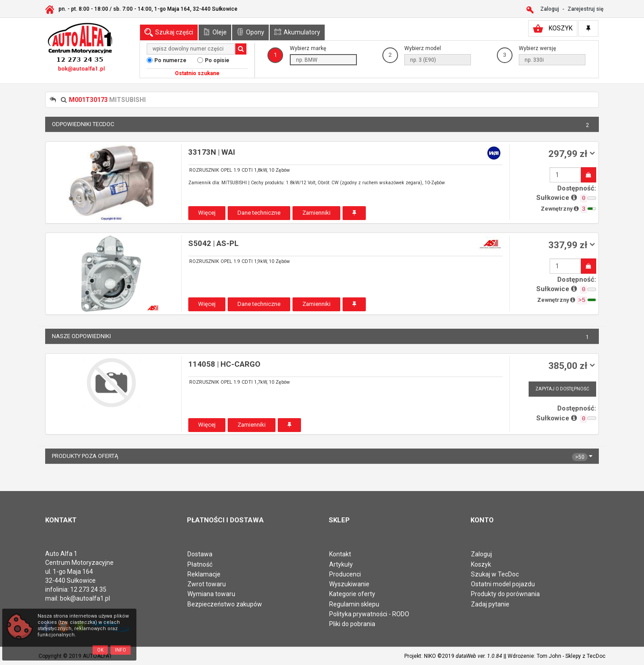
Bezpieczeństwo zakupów (225, 604)
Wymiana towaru (211, 594)
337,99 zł (569, 245)
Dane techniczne (259, 213)
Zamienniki (316, 213)
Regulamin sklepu (354, 604)
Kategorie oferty (352, 594)
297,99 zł (569, 154)
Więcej (207, 213)
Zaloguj (481, 554)
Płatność (200, 564)
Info (121, 650)
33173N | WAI (212, 152)
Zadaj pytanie (490, 604)
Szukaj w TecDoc (495, 574)
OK (100, 650)
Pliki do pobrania (352, 624)
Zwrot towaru (207, 584)
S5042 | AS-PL (214, 243)
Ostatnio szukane (197, 73)
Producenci (345, 574)
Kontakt (340, 554)
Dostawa (200, 554)
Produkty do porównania (505, 594)
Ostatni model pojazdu (503, 584)
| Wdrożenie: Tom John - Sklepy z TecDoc (555, 656)
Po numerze (170, 60)
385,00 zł (569, 366)
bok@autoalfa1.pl (85, 598)
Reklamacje (204, 574)
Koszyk (481, 564)
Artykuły (341, 564)
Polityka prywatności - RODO (369, 614)
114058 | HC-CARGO (224, 364)
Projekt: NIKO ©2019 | (455, 656)
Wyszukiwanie (349, 584)
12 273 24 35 (88, 589)
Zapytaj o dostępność (562, 389)
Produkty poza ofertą (322, 456)
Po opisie (217, 60)
